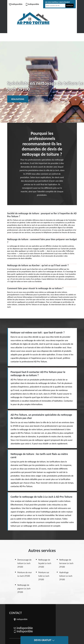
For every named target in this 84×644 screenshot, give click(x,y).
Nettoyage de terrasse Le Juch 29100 (66, 563)
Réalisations (18, 99)
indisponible (16, 4)
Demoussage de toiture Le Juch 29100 (25, 563)
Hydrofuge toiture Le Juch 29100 (66, 576)
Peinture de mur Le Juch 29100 (25, 574)
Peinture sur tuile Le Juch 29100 (44, 576)
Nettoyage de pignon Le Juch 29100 (24, 589)
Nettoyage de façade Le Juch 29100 (45, 563)
